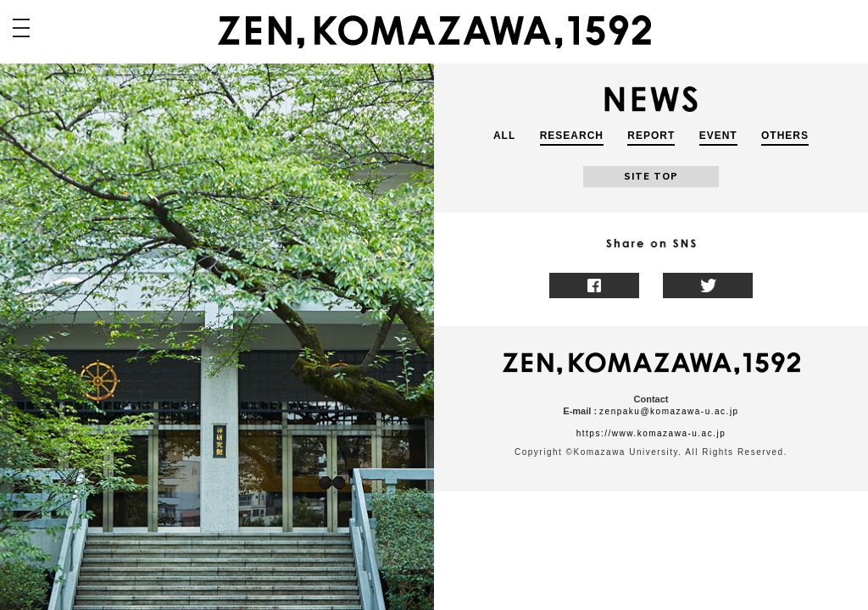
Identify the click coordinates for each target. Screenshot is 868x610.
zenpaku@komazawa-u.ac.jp (669, 411)
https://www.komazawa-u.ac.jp (651, 433)
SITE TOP (651, 176)
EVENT (718, 136)
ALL (504, 136)
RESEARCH (572, 136)
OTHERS (785, 136)
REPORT (651, 136)
